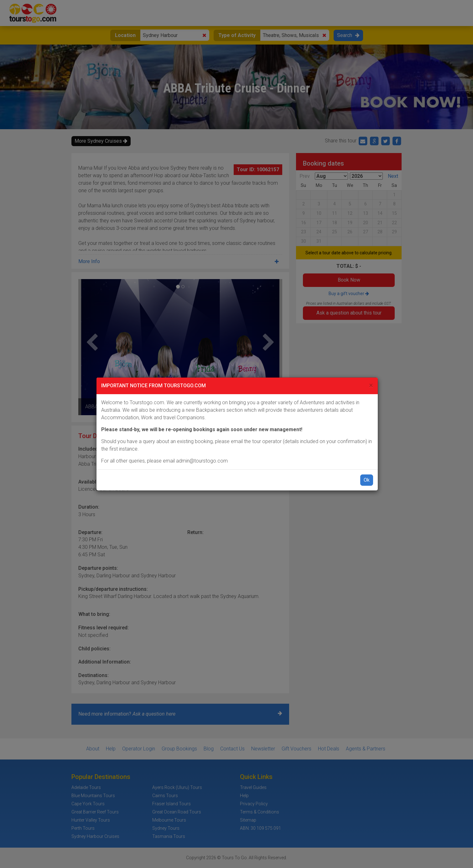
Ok (367, 480)
